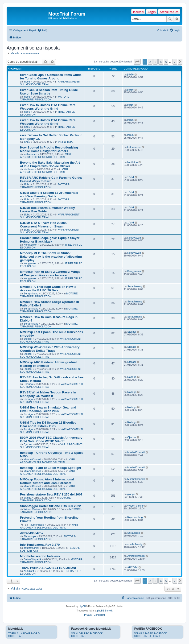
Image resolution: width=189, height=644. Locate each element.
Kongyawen (30, 245)
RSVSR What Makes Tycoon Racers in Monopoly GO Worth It (48, 394)
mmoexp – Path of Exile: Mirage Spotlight (51, 468)
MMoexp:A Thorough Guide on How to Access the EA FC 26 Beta (48, 289)
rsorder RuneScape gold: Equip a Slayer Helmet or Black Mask (50, 240)
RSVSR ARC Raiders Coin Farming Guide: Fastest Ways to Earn (51, 179)
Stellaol (28, 339)
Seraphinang (31, 293)
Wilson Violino (32, 509)
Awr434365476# (32, 533)
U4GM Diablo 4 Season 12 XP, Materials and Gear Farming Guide (49, 194)
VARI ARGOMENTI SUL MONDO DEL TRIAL (45, 156)
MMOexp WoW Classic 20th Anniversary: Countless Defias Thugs (50, 349)
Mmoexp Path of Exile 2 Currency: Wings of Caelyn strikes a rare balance (50, 273)
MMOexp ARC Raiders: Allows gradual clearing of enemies (48, 364)
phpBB (82, 606)
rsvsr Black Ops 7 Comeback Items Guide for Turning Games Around (51, 77)
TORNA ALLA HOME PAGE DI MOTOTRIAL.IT (24, 635)
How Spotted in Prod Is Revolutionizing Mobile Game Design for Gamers (49, 149)
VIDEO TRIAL (66, 142)
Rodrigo (28, 384)
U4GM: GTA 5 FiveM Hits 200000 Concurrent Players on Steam (44, 225)
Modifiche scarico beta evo (40, 556)
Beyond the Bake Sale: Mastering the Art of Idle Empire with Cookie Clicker (50, 164)
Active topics (169, 12)
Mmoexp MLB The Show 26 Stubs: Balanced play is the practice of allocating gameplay (51, 257)
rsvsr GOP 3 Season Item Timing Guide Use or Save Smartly (49, 92)
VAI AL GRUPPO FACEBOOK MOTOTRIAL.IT (87, 635)
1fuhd (27, 184)
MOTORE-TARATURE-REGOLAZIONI (45, 98)
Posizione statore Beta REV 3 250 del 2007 (51, 494)
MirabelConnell (32, 459)
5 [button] (166, 62)
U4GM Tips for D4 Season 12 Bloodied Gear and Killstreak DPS (48, 424)
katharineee (30, 154)
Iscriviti (138, 12)
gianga (27, 498)
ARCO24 (29, 571)
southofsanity (31, 548)
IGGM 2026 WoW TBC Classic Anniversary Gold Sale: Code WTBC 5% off (51, 439)
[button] (137, 62)
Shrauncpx (30, 536)
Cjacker (28, 444)
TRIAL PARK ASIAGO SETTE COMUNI (48, 568)
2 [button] (150, 62)
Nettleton (29, 169)
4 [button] (161, 62)
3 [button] (155, 62)
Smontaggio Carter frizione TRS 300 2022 (50, 506)
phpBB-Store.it (105, 611)
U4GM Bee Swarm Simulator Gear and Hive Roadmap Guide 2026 (48, 409)
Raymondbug (36, 525)
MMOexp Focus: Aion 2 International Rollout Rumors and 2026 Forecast (47, 481)
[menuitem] (42, 30)
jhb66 (27, 82)
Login (152, 12)
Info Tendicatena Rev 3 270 (40, 545)
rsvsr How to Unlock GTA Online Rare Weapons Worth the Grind (48, 107)
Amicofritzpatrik (32, 559)
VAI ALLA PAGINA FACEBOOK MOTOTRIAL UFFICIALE (151, 635)
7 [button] (175, 62)
